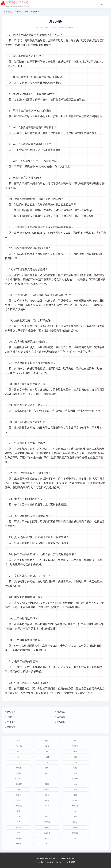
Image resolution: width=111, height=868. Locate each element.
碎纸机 (19, 844)
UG (75, 811)
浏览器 (75, 768)
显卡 (75, 817)
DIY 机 (47, 838)
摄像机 (75, 827)
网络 (47, 817)
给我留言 (11, 727)
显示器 (75, 800)
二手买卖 (61, 717)
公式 (47, 844)
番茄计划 (72, 862)
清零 (47, 741)
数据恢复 (19, 806)
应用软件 (47, 833)
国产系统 (47, 822)
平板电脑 (19, 746)
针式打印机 (19, 779)
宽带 (75, 790)
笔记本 (47, 784)
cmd (19, 833)
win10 (75, 752)
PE (47, 779)
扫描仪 (19, 795)
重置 (75, 795)
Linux (75, 822)
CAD (47, 773)
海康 (75, 757)
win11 (47, 757)
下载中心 (11, 717)
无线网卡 (19, 827)
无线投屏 (19, 784)
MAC (75, 741)
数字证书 (75, 806)
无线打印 (75, 746)
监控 (19, 800)
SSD (47, 762)
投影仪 (47, 795)
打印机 (19, 773)
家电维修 (19, 838)
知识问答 (61, 712)
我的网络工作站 (22, 12)
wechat (47, 790)
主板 (47, 811)
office (19, 757)
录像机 (47, 800)
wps (75, 773)
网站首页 (11, 712)
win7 (19, 752)
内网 (75, 762)
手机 (19, 822)
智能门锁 (75, 833)
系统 (19, 811)
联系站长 (61, 722)
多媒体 (47, 746)
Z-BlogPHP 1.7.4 (52, 862)
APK (19, 817)
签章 (47, 768)
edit (41, 27)
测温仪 (47, 806)
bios (19, 790)
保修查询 (75, 779)
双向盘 (19, 768)
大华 (19, 762)
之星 (75, 838)
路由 (19, 741)
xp (47, 752)
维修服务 (11, 722)
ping (75, 784)
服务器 (47, 827)
